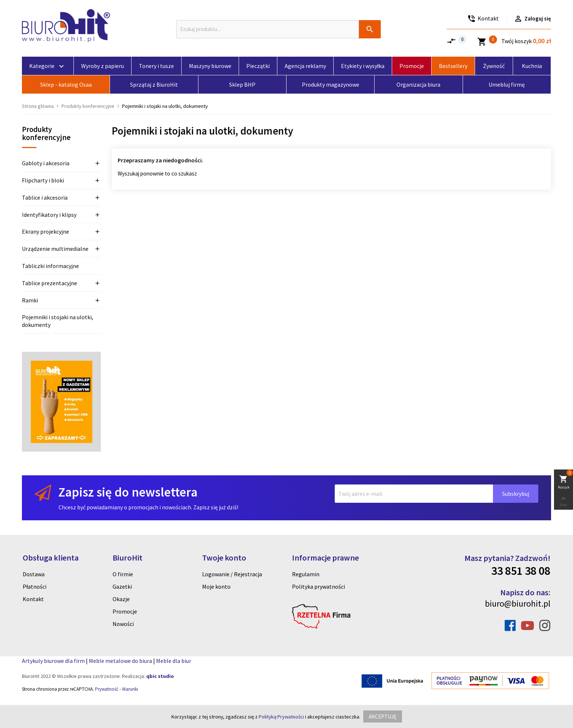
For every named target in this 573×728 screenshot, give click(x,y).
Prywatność (107, 689)
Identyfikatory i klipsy (49, 215)
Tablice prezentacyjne (50, 283)
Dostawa (34, 574)
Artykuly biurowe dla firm (53, 661)
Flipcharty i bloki (43, 180)
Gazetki (122, 586)
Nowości (123, 624)
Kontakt (33, 599)
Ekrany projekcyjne (45, 231)
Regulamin (306, 574)
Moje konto (216, 586)
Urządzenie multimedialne (55, 249)
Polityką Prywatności (281, 717)
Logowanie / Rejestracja (232, 574)
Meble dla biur (174, 661)
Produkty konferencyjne (46, 134)
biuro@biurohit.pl (518, 603)
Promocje (125, 611)
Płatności (35, 586)
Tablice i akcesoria (45, 197)
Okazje (121, 599)
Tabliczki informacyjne (50, 266)
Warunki (130, 689)
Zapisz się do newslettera (128, 492)
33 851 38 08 (521, 571)
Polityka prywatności (318, 586)
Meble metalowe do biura (120, 661)
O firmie (123, 574)
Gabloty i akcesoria (46, 163)
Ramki (30, 300)
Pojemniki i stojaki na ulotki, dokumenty (58, 321)
